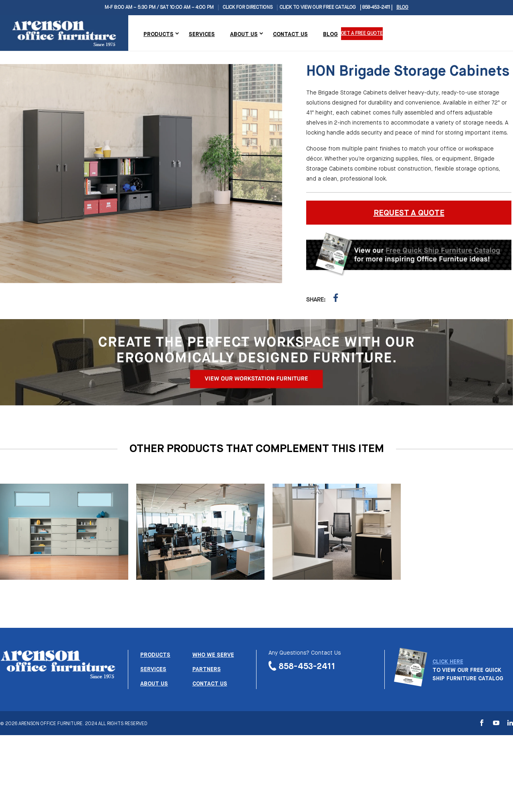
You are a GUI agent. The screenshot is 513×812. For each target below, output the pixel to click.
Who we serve (213, 655)
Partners (207, 669)
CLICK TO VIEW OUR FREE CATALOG (318, 8)
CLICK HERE (448, 662)
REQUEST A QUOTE (409, 213)
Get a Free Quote (362, 34)
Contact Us (290, 34)
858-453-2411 (307, 667)
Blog (402, 8)
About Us (244, 34)
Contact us (210, 684)
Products (159, 34)
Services (202, 34)
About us (154, 684)
